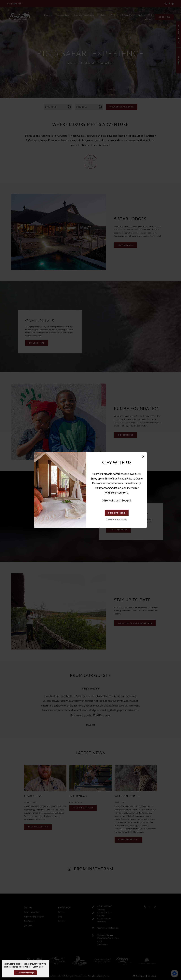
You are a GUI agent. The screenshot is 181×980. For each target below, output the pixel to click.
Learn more (38, 967)
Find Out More (117, 513)
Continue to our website (117, 520)
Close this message (25, 973)
